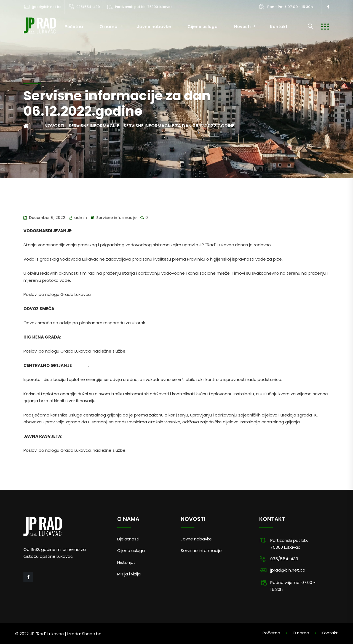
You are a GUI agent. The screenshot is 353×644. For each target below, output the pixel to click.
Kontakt (279, 27)
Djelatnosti (128, 539)
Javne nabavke (154, 27)
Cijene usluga (203, 27)
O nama (109, 27)
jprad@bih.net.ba (47, 7)
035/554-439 (88, 7)
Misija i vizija (129, 574)
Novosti (242, 27)
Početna (74, 27)
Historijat (126, 562)
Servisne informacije (116, 218)
